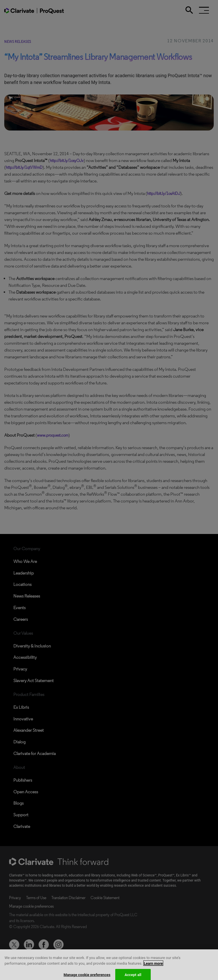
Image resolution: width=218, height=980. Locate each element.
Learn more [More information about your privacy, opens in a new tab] (153, 966)
